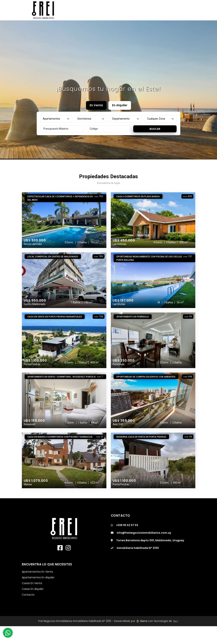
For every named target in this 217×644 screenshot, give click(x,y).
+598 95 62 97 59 (124, 525)
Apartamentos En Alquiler (38, 577)
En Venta (96, 105)
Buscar (155, 129)
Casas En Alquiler (33, 589)
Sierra (142, 621)
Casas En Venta (32, 583)
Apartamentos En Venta (37, 572)
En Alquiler (120, 105)
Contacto (28, 595)
